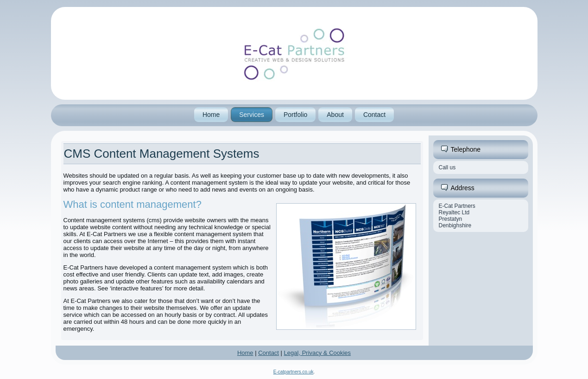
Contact (374, 115)
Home (211, 115)
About (335, 115)
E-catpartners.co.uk (294, 372)
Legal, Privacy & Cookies (318, 353)
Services (252, 115)
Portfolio (295, 115)
